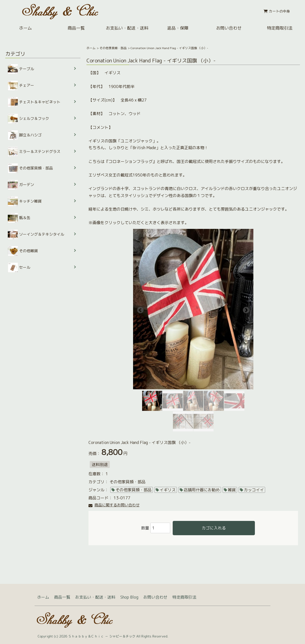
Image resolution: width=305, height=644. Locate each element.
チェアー (21, 85)
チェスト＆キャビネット (34, 102)
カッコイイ (254, 490)
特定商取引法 (280, 28)
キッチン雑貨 (25, 201)
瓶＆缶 (19, 218)
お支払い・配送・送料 (127, 28)
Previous (139, 309)
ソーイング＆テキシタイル (36, 234)
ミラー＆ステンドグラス (34, 152)
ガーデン (21, 185)
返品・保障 (178, 28)
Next (245, 309)
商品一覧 (76, 28)
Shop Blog (129, 597)
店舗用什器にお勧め (202, 490)
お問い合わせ (229, 28)
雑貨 (232, 490)
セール (19, 267)
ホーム (25, 28)
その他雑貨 (23, 251)
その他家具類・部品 (113, 48)
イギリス (168, 490)
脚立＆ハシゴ (25, 135)
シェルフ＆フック (28, 119)
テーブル (21, 69)
